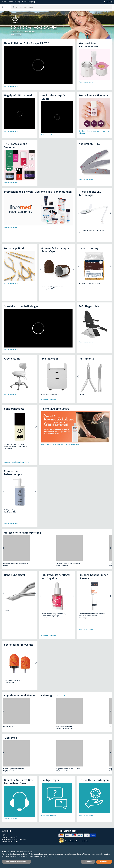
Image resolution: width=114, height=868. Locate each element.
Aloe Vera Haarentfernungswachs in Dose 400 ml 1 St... (96, 527)
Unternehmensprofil (16, 840)
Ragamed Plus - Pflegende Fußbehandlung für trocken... (67, 710)
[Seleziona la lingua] (108, 2)
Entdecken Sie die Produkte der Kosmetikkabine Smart (60, 428)
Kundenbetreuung (14, 2)
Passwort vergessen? (9, 777)
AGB (57, 840)
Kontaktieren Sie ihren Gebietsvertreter (17, 830)
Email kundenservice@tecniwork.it (15, 826)
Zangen (82, 378)
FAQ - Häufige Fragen (70, 840)
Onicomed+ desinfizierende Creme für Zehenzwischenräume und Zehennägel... (93, 578)
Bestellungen (48, 840)
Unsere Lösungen (28, 2)
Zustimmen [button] (104, 862)
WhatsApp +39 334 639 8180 (13, 823)
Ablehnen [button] (88, 862)
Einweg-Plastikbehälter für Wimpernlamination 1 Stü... (39, 668)
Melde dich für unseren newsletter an (29, 797)
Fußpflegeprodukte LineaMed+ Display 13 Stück (14, 710)
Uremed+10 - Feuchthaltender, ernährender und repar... (94, 710)
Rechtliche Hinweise (97, 840)
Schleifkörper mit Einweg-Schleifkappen (18, 627)
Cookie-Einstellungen (60, 844)
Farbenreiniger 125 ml (11, 667)
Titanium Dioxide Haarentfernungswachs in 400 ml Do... (70, 527)
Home (4, 2)
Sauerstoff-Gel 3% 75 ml (65, 667)
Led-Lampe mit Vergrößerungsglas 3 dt (92, 231)
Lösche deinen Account (10, 782)
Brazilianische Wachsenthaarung (90, 275)
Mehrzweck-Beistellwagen (50, 378)
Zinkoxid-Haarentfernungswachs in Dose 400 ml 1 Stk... (42, 527)
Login (4, 775)
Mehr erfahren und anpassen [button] (16, 862)
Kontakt (83, 840)
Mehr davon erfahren (11, 86)
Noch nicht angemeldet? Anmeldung (14, 779)
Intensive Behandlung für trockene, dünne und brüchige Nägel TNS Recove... (56, 578)
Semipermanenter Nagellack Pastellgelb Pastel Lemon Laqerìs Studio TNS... (18, 429)
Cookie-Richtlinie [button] (11, 856)
